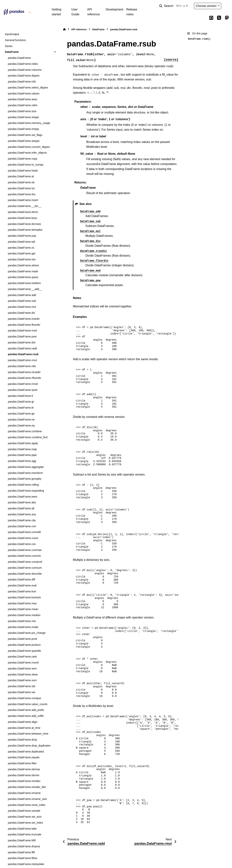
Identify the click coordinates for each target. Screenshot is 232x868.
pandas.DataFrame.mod (22, 331)
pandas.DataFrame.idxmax (24, 769)
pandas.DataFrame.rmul (22, 360)
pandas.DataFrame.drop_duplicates (29, 746)
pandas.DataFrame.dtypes (24, 76)
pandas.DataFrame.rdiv (22, 366)
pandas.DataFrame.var (22, 692)
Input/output (12, 34)
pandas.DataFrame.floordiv (24, 325)
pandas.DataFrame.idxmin (24, 775)
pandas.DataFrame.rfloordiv (24, 378)
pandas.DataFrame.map (22, 449)
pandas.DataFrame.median (24, 615)
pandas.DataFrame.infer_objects (27, 153)
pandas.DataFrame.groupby (25, 479)
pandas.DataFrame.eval (22, 585)
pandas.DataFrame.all (21, 508)
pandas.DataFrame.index (23, 64)
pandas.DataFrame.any (22, 514)
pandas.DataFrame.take (22, 829)
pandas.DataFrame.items (23, 212)
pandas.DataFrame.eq (21, 426)
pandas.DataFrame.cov (22, 544)
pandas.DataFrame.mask (23, 271)
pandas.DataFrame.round (23, 663)
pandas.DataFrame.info (22, 82)
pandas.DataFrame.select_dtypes (28, 88)
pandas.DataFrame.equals (24, 757)
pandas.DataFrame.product (24, 645)
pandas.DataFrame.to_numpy (26, 165)
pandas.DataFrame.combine (25, 431)
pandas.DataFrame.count (23, 538)
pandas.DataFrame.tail (21, 242)
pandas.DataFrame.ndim (23, 105)
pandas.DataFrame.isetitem (24, 283)
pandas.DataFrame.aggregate (26, 467)
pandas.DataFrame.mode (23, 627)
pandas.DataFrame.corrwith (24, 532)
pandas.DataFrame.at (21, 176)
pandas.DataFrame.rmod (23, 384)
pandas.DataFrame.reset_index (27, 805)
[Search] (174, 6)
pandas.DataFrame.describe (25, 574)
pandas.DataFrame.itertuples (25, 230)
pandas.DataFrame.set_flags (25, 135)
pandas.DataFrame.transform (25, 473)
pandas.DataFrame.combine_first (28, 437)
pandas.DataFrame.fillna (22, 858)
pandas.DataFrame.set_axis (25, 817)
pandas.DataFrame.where (23, 265)
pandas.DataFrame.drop (22, 740)
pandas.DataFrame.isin (22, 259)
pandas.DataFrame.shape (23, 117)
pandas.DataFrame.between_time (28, 734)
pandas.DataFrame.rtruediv (24, 372)
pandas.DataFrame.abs (22, 502)
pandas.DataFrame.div (21, 313)
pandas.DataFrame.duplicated (26, 752)
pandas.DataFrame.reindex (24, 781)
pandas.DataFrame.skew (23, 674)
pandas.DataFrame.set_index (25, 823)
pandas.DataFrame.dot (22, 342)
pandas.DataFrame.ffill (21, 852)
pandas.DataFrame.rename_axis (27, 799)
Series (9, 46)
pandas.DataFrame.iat (21, 182)
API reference (94, 12)
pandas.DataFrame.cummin (24, 556)
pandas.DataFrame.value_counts (28, 704)
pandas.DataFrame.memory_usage (29, 123)
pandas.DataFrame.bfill (22, 840)
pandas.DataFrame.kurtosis (24, 597)
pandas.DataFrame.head (23, 171)
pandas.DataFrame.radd (22, 348)
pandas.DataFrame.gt (21, 402)
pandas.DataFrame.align (23, 722)
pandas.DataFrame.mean (23, 609)
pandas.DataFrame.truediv (24, 319)
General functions (15, 40)
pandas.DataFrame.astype (24, 141)
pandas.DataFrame (19, 58)
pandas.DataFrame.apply (23, 443)
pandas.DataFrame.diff (21, 579)
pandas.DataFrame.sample (24, 811)
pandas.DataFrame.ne (21, 420)
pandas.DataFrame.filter (22, 763)
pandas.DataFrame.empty (23, 129)
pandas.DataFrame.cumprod (25, 562)
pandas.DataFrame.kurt (22, 591)
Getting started (56, 12)
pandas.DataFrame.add (22, 295)
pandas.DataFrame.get (22, 253)
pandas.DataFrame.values (24, 93)
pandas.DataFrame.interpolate (26, 864)
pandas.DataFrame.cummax (25, 550)
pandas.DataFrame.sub (22, 301)
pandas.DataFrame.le (21, 408)
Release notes (132, 12)
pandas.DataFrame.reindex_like (27, 787)
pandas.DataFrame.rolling (23, 485)
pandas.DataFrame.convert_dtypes (29, 147)
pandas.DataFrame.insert (23, 200)
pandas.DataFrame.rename (24, 793)
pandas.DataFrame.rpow (23, 390)
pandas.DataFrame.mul (22, 307)
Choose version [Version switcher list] (206, 6)
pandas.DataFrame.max (22, 603)
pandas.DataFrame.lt (20, 396)
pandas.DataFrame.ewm (23, 497)
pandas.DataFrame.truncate (25, 834)
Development (114, 9)
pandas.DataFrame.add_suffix (26, 716)
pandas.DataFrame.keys (22, 218)
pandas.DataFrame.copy (23, 159)
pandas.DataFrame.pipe (22, 455)
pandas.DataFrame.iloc (22, 194)
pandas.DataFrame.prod (22, 639)
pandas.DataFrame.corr (22, 526)
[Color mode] (227, 6)
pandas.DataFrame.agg (22, 461)
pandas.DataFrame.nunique (24, 698)
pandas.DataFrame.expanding (26, 491)
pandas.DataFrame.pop (22, 236)
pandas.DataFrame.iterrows (24, 224)
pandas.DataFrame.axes (23, 99)
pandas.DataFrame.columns (25, 70)
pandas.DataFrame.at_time (24, 728)
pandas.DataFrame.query (23, 277)
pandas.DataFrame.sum (22, 680)
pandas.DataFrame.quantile (24, 651)
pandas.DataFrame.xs (21, 248)
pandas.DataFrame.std (21, 686)
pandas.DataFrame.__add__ (25, 289)
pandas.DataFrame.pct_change (27, 633)
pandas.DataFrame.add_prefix (26, 710)
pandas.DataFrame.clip (22, 520)
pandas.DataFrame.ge (21, 414)
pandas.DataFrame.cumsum (25, 568)
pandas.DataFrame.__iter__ (25, 206)
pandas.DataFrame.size (22, 111)
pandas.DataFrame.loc (21, 188)
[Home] (64, 29)
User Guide (75, 12)
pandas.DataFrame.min (22, 621)
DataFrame (12, 52)
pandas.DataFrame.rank (22, 657)
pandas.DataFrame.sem (22, 668)
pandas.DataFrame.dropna (24, 846)
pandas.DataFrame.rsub (23, 354)
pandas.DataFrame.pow (22, 336)
